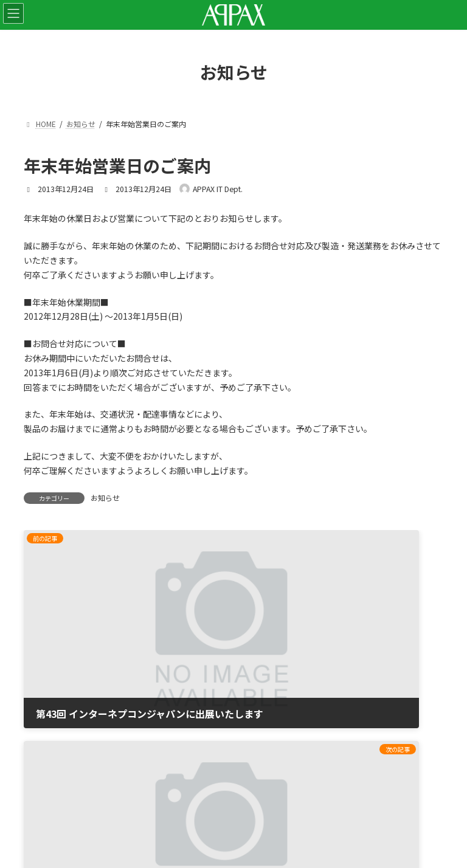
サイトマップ (49, 752)
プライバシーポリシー (66, 720)
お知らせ (105, 498)
